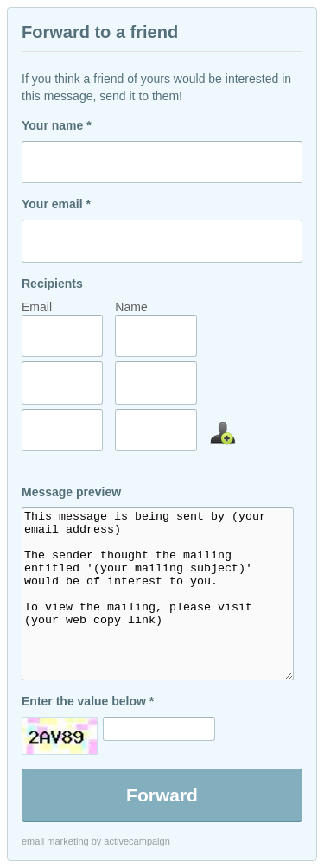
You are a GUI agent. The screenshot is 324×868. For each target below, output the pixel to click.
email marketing (55, 841)
